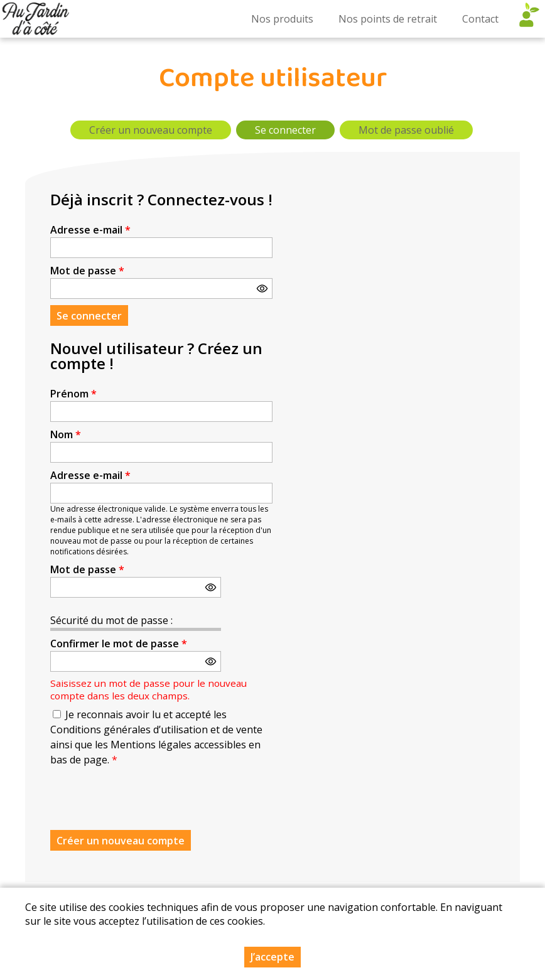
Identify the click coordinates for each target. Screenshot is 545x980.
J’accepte (272, 957)
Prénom (73, 394)
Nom (66, 434)
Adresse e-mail (90, 230)
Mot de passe (87, 271)
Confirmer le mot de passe (119, 643)
